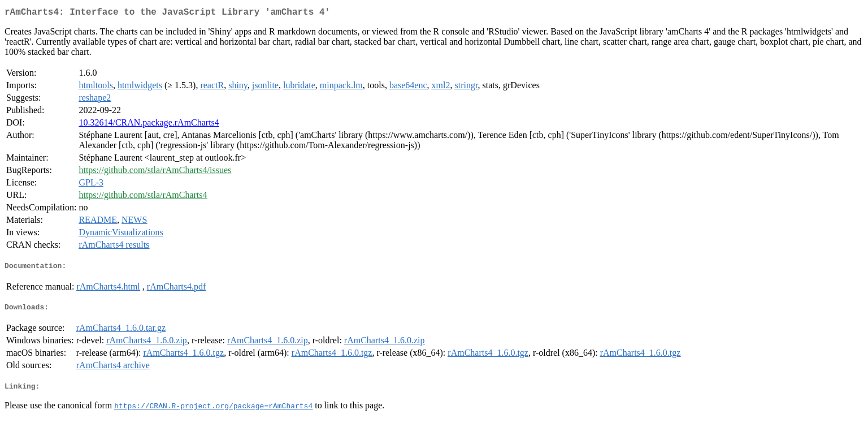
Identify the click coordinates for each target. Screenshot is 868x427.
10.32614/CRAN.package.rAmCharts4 (149, 125)
